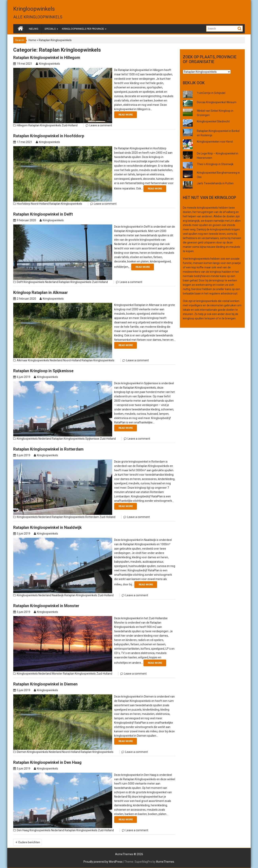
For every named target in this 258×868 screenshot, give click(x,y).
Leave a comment (101, 125)
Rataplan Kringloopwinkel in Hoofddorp (49, 136)
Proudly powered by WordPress (103, 862)
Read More (126, 115)
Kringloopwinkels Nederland (41, 282)
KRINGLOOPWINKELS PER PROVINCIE (83, 29)
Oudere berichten (29, 842)
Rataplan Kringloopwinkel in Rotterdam (48, 449)
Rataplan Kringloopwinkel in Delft (43, 214)
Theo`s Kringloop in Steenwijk (215, 164)
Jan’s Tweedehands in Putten (215, 183)
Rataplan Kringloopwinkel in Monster (46, 606)
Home (32, 40)
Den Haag (23, 830)
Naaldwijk (58, 595)
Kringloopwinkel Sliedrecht (213, 121)
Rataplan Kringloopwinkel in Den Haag (47, 762)
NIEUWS (34, 29)
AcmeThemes (165, 862)
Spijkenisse (92, 439)
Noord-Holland (40, 204)
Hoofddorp (24, 204)
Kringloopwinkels (34, 9)
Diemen (22, 752)
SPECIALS (50, 29)
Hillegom (22, 125)
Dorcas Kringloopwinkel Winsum (217, 102)
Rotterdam (92, 517)
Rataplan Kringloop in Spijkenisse (43, 371)
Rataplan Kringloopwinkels (45, 125)
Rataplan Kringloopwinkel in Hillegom (47, 58)
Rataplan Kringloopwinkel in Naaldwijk (47, 527)
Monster (57, 674)
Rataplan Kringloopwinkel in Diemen (45, 684)
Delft (20, 282)
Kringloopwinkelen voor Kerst (215, 142)
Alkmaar (22, 360)
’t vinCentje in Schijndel (211, 93)
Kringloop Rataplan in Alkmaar (41, 292)
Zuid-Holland (70, 125)
